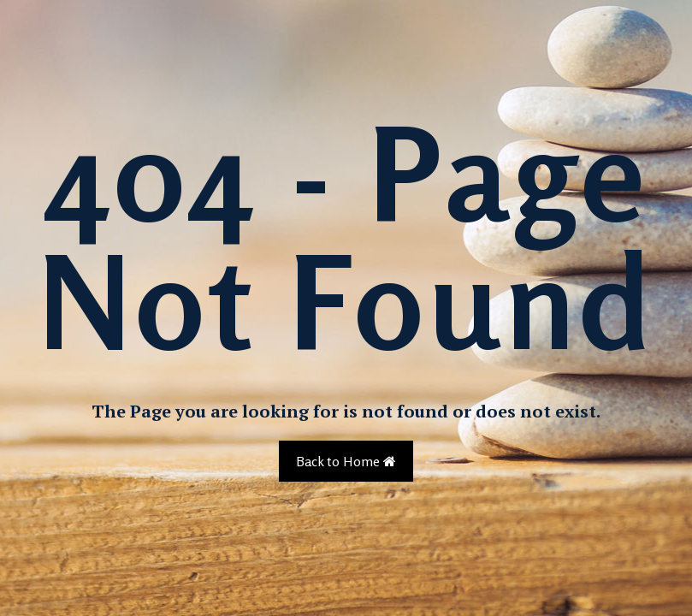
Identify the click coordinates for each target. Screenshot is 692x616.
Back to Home (346, 461)
